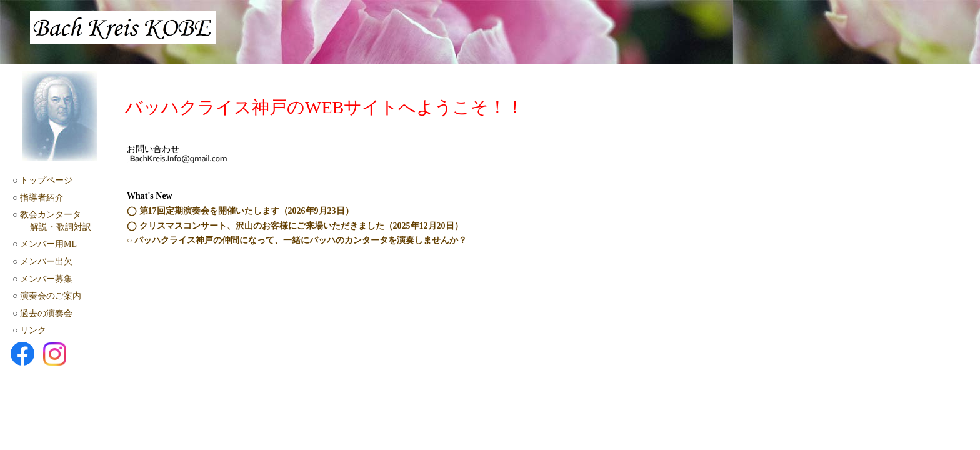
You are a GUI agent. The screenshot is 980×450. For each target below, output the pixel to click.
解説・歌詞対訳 (61, 227)
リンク (33, 330)
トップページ (46, 180)
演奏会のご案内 (51, 296)
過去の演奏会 (46, 313)
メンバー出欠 (46, 262)
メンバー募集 (46, 279)
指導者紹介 (42, 198)
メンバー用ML (48, 244)
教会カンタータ (51, 215)
